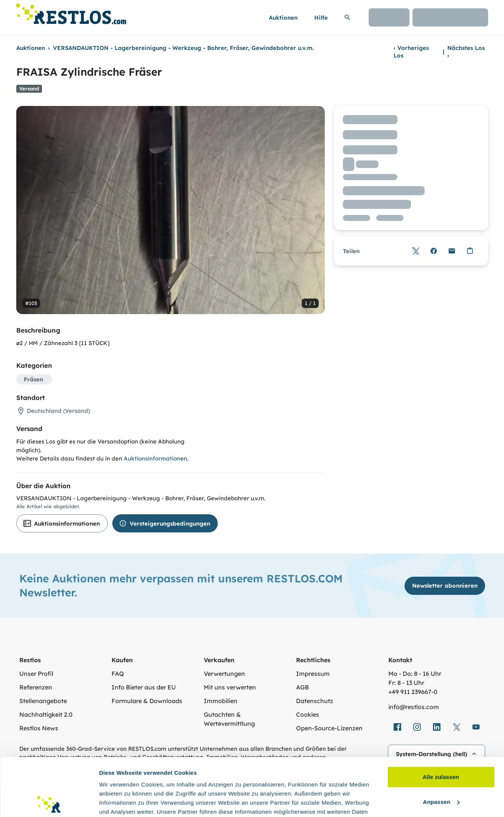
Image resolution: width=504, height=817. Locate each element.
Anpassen (441, 744)
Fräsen (33, 379)
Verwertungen (224, 674)
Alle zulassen (441, 719)
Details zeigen (118, 802)
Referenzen (36, 687)
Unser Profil (36, 674)
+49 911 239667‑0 (413, 692)
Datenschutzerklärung (153, 781)
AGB (302, 687)
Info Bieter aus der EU (144, 687)
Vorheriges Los (411, 52)
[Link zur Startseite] (71, 12)
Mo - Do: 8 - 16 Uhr (415, 674)
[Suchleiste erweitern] (347, 17)
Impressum (313, 674)
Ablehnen (441, 769)
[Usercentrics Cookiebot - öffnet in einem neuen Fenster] (49, 802)
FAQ (118, 674)
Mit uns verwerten (230, 687)
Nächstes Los (466, 52)
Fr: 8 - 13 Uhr (406, 683)
